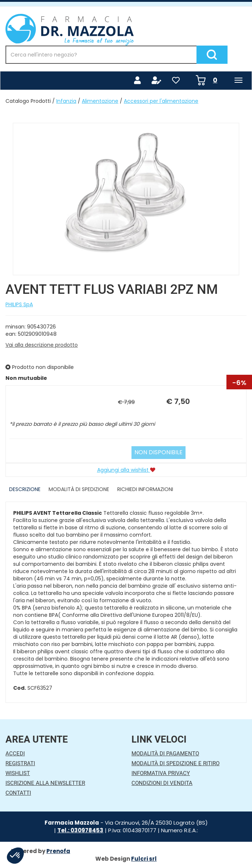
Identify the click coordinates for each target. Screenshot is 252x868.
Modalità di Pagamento (165, 754)
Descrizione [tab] (25, 489)
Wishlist (18, 773)
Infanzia (66, 101)
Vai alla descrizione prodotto (42, 345)
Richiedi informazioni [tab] (145, 489)
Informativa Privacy (161, 773)
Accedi (15, 754)
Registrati (20, 763)
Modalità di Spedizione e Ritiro (175, 763)
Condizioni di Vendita (162, 783)
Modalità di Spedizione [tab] (79, 489)
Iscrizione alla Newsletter (45, 783)
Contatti (18, 793)
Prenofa (58, 851)
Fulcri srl (144, 859)
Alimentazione (100, 101)
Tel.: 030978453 (80, 830)
